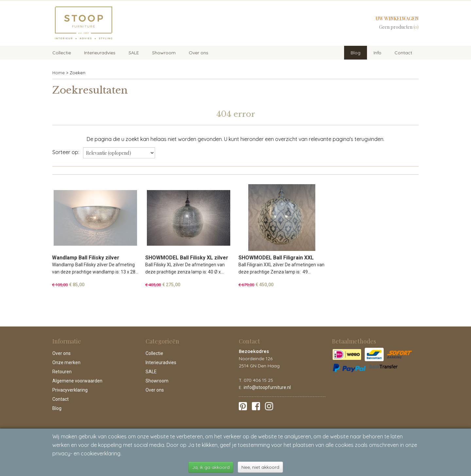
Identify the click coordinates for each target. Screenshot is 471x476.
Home (59, 73)
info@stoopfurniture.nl (267, 387)
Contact (403, 53)
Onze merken (66, 362)
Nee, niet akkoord (260, 467)
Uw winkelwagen (397, 18)
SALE (134, 53)
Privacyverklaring (70, 390)
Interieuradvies (100, 53)
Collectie (62, 53)
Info (377, 53)
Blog (356, 53)
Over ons (199, 53)
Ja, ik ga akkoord (211, 467)
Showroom (164, 53)
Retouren (62, 372)
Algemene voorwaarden (77, 381)
